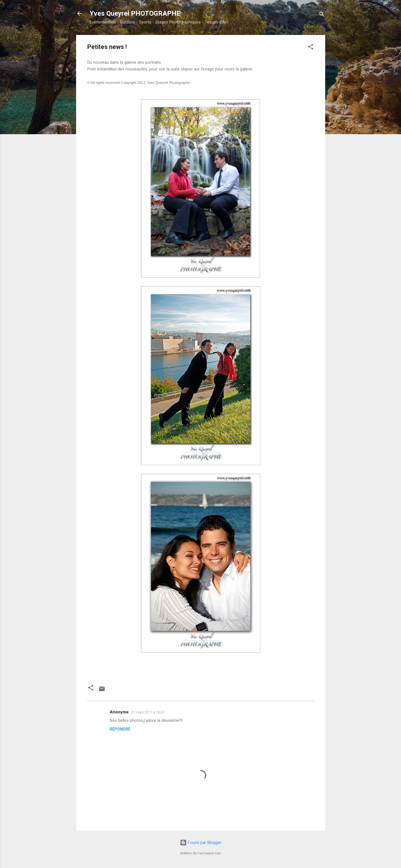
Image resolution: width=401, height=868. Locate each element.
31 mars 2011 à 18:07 (148, 712)
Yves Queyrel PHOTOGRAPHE (135, 13)
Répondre (120, 729)
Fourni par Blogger (201, 843)
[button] (311, 48)
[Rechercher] (322, 15)
